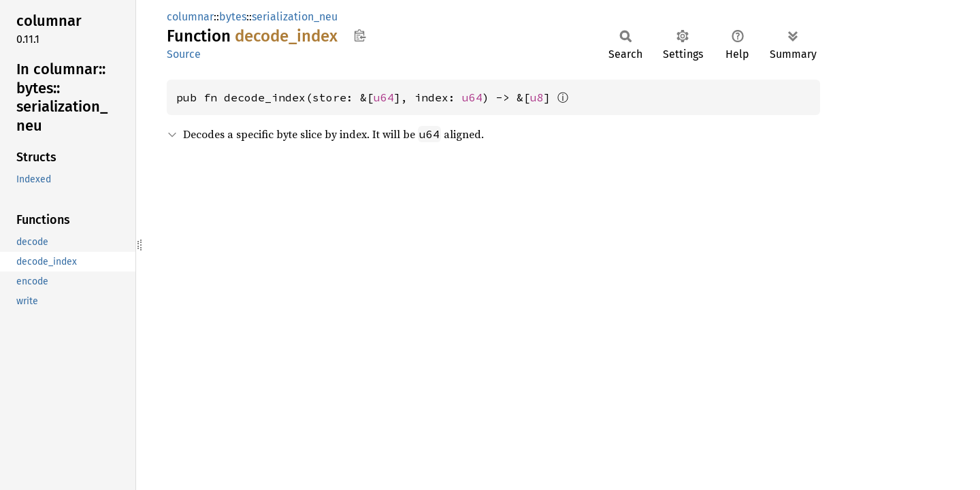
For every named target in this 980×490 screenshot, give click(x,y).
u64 (384, 97)
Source (184, 54)
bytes (233, 17)
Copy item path (360, 35)
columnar (190, 17)
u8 (537, 97)
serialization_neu (295, 17)
